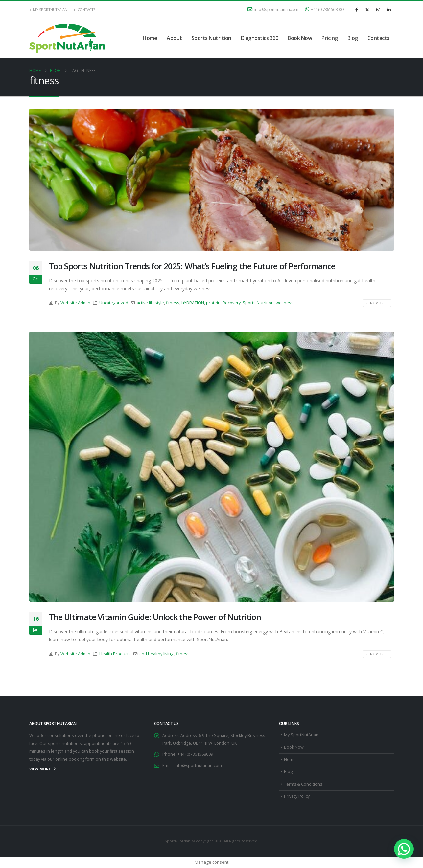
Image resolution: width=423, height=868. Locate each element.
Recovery (232, 303)
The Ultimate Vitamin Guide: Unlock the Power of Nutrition (155, 617)
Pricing (330, 38)
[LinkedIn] (389, 10)
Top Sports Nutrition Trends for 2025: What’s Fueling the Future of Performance (192, 266)
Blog (353, 38)
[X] (367, 10)
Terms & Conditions (303, 784)
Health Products (115, 654)
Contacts (85, 9)
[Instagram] (378, 10)
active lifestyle (150, 303)
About (174, 38)
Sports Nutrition (211, 38)
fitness (173, 303)
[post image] (212, 180)
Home (150, 38)
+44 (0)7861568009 (324, 9)
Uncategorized (114, 303)
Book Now (300, 38)
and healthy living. (157, 654)
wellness (285, 303)
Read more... (377, 303)
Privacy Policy (297, 797)
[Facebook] (357, 10)
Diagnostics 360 (260, 38)
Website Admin (75, 303)
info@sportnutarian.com (273, 9)
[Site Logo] (67, 38)
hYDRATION (193, 303)
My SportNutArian (48, 9)
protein (213, 303)
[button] (404, 849)
